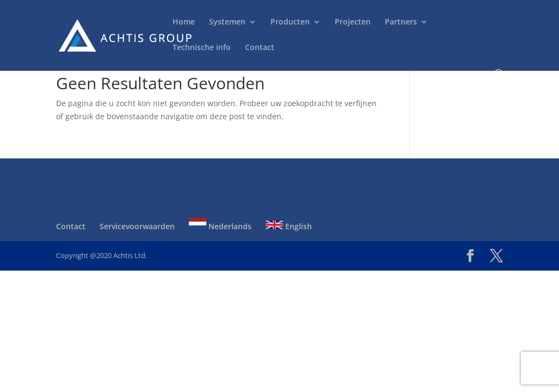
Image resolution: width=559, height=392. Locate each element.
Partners (401, 22)
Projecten (353, 22)
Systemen (227, 22)
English (289, 226)
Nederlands (220, 226)
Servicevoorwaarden (137, 226)
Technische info (202, 48)
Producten (290, 22)
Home (184, 22)
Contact (260, 48)
